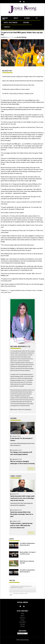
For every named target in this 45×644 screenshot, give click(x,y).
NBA (6, 292)
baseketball (18, 290)
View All (31, 469)
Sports (8, 290)
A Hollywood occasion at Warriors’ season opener (16, 89)
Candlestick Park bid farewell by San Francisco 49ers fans (18, 85)
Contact (7, 27)
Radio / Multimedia (11, 23)
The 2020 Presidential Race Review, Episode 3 (27, 571)
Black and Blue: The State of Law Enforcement (28, 553)
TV (36, 18)
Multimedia (22, 622)
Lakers (34, 290)
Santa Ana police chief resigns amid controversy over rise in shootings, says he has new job (22, 498)
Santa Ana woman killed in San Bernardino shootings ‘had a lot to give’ (22, 514)
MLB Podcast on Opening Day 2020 (27, 562)
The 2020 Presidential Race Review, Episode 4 (27, 544)
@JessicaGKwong (20, 593)
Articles (22, 618)
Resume (26, 23)
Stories (27, 18)
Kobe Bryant (28, 290)
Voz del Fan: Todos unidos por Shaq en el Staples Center (18, 94)
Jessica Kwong (21, 37)
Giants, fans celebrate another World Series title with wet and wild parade (23, 81)
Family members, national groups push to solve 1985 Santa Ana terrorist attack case (21, 526)
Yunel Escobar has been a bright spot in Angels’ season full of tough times (23, 77)
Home (6, 18)
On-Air (22, 620)
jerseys (23, 290)
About (16, 18)
